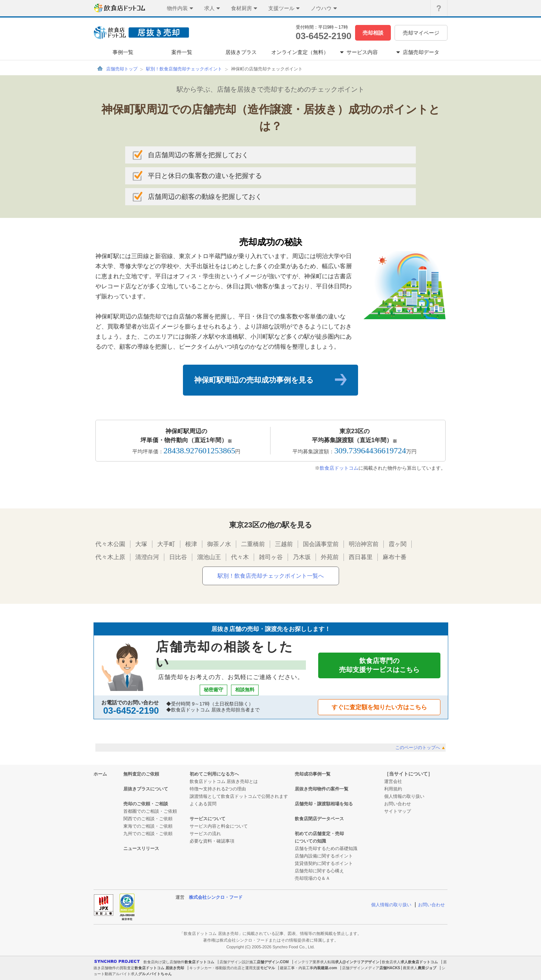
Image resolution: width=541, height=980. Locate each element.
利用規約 (393, 789)
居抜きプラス (241, 52)
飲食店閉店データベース (319, 819)
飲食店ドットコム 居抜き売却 (159, 968)
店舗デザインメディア (361, 968)
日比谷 (178, 557)
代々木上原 (110, 557)
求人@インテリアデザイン (357, 962)
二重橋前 (253, 544)
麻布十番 (395, 557)
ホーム (100, 774)
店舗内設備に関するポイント (324, 856)
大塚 (141, 544)
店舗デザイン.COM (273, 962)
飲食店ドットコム (339, 468)
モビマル (268, 968)
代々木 (240, 557)
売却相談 (373, 33)
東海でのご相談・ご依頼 (148, 826)
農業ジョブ (427, 968)
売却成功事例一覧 (313, 774)
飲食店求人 (391, 962)
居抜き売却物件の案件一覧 (322, 789)
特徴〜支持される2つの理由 (218, 789)
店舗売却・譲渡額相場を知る (324, 804)
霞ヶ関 (398, 544)
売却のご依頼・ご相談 (146, 804)
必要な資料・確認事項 (212, 841)
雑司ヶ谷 (271, 557)
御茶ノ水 (219, 544)
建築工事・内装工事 (297, 968)
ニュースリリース (141, 849)
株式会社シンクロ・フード (216, 897)
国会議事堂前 (321, 544)
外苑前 (330, 557)
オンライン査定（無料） (300, 52)
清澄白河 (147, 557)
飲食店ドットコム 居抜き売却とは (224, 781)
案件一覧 (182, 52)
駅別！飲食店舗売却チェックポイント (184, 69)
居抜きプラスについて (146, 789)
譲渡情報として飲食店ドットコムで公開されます (239, 796)
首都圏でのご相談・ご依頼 (150, 811)
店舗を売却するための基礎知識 (326, 849)
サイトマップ (398, 811)
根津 (191, 544)
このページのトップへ (420, 748)
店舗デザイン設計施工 (238, 962)
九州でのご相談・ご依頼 (148, 834)
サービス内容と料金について (219, 826)
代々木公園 (110, 544)
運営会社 (393, 781)
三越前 (284, 544)
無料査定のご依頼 (141, 774)
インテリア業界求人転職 (314, 962)
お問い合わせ (398, 804)
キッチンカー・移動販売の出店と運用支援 (225, 968)
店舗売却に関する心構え (319, 871)
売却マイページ (421, 33)
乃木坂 (302, 557)
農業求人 (410, 968)
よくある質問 (203, 804)
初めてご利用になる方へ (214, 774)
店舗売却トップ (122, 69)
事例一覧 (123, 52)
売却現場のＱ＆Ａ (312, 878)
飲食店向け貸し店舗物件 (164, 962)
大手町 (166, 544)
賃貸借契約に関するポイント (324, 863)
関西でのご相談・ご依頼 (148, 819)
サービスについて (208, 819)
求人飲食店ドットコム (419, 962)
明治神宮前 (364, 544)
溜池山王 (209, 557)
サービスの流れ (205, 834)
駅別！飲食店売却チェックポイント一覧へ (271, 576)
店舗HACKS (390, 968)
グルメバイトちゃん (155, 974)
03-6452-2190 (324, 36)
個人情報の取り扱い (404, 796)
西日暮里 (361, 557)
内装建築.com (325, 968)
